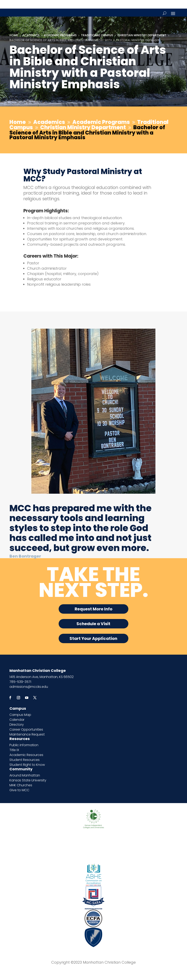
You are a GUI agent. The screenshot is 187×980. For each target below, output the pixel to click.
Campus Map (20, 715)
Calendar (17, 720)
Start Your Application (93, 638)
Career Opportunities (26, 729)
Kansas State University (28, 780)
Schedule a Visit (93, 624)
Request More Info (93, 609)
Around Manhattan (25, 775)
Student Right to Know (27, 765)
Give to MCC (19, 790)
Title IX (14, 750)
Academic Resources (26, 755)
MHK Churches (21, 785)
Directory (17, 725)
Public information (24, 745)
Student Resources (25, 760)
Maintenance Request (27, 734)
